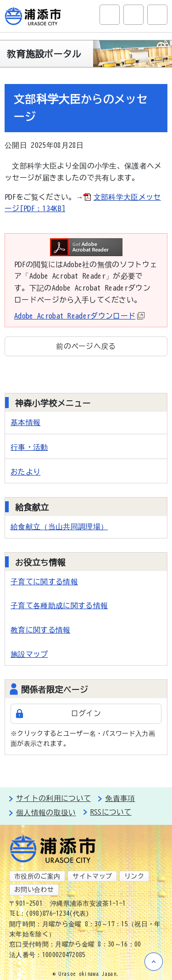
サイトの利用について (53, 798)
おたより (25, 472)
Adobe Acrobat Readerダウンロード (79, 316)
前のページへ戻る (86, 346)
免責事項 (120, 798)
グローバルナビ (157, 15)
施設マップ (29, 654)
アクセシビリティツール (133, 15)
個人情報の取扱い (46, 812)
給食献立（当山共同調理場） (59, 526)
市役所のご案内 (37, 876)
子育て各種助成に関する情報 (59, 605)
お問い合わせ (34, 890)
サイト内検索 (110, 15)
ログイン (86, 713)
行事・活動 (29, 447)
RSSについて (111, 812)
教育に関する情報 (41, 630)
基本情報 (25, 422)
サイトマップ (92, 876)
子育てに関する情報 (44, 582)
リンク (134, 876)
